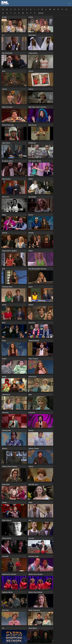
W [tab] (23, 13)
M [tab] (50, 9)
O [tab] (58, 9)
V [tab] (19, 13)
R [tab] (3, 13)
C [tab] (11, 9)
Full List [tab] (41, 13)
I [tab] (34, 9)
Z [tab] (35, 13)
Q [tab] (66, 9)
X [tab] (27, 13)
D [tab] (15, 9)
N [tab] (54, 9)
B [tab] (7, 9)
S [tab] (7, 13)
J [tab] (38, 9)
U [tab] (15, 13)
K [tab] (42, 9)
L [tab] (46, 9)
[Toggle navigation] (69, 3)
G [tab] (27, 9)
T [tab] (11, 13)
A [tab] (3, 9)
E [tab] (19, 9)
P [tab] (62, 9)
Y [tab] (31, 13)
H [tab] (31, 9)
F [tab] (23, 9)
